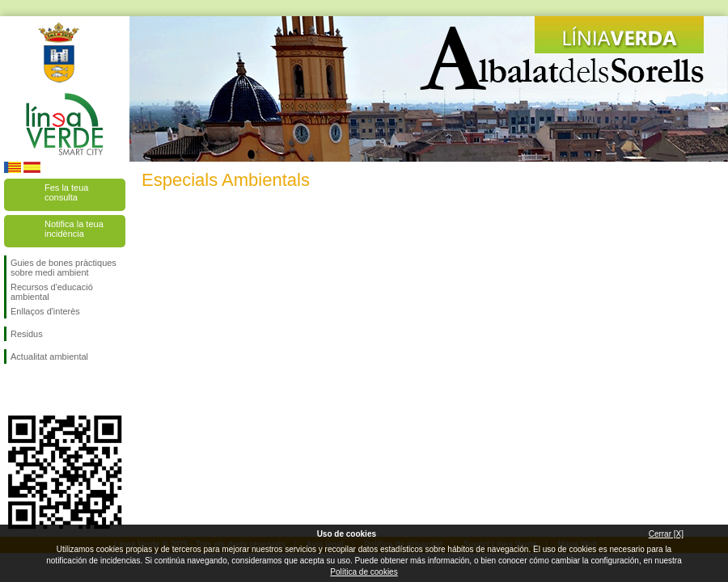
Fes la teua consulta (66, 192)
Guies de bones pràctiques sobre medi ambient (63, 268)
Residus (27, 334)
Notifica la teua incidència (74, 229)
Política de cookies (364, 572)
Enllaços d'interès (45, 311)
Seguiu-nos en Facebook (14, 390)
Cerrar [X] (666, 534)
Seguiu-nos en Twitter (40, 390)
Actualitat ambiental (49, 356)
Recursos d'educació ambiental (52, 292)
